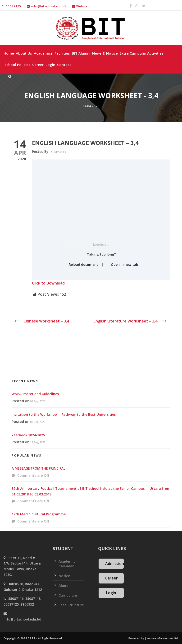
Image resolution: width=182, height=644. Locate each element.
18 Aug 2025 (38, 442)
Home (9, 53)
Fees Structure (71, 605)
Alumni (64, 585)
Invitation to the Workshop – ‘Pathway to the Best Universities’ (64, 414)
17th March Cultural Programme (39, 514)
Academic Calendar (67, 564)
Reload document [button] (81, 264)
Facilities (62, 53)
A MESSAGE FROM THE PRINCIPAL (38, 468)
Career (38, 65)
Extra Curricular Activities (142, 53)
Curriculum (68, 595)
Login (50, 65)
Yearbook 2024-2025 (28, 435)
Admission (114, 564)
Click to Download (48, 283)
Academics (43, 53)
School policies (17, 65)
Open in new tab (122, 264)
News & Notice (105, 53)
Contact (64, 65)
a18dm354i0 (58, 152)
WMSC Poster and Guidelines (35, 394)
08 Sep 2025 (38, 422)
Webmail (83, 6)
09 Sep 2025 (38, 401)
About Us (24, 53)
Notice (64, 576)
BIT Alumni (81, 53)
